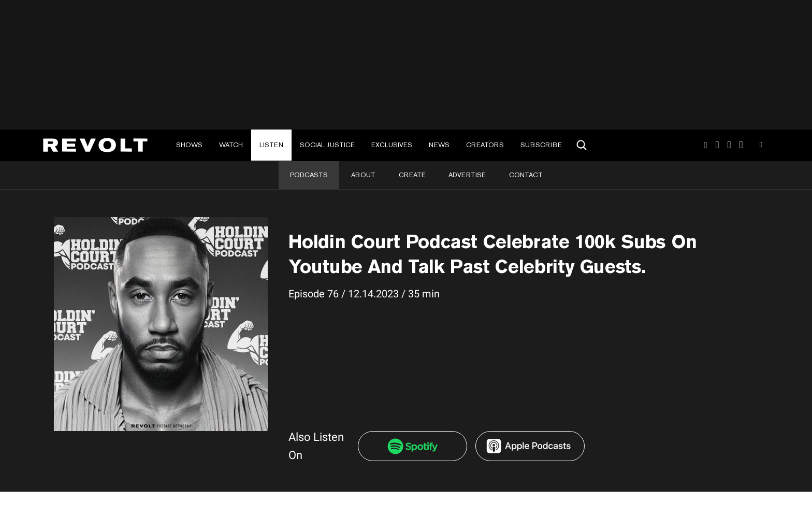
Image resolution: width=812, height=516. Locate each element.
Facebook (741, 145)
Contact (526, 175)
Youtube (761, 146)
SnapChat (729, 145)
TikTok (717, 145)
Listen (271, 145)
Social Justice (327, 145)
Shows (189, 145)
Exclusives (392, 145)
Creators (485, 145)
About (363, 175)
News (439, 145)
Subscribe (541, 145)
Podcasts (309, 175)
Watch (231, 145)
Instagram (705, 145)
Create (412, 175)
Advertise (467, 175)
